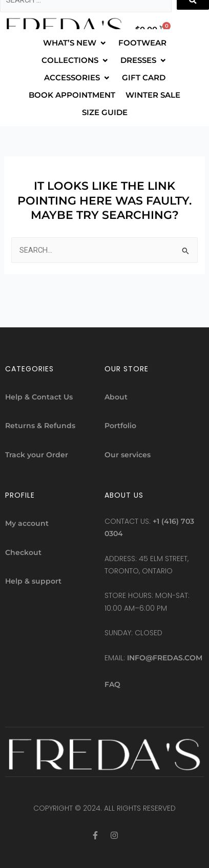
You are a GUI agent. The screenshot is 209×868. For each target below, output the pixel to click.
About (116, 397)
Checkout (23, 552)
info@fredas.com (165, 658)
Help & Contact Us (39, 397)
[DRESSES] (144, 60)
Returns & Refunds (40, 426)
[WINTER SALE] (153, 95)
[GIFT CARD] (144, 78)
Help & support (33, 581)
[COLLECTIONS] (76, 60)
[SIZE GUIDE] (105, 113)
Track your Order (37, 455)
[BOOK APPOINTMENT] (72, 95)
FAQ (112, 684)
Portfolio (120, 426)
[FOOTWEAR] (142, 43)
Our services (128, 455)
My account (27, 523)
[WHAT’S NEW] (76, 43)
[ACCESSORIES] (78, 78)
